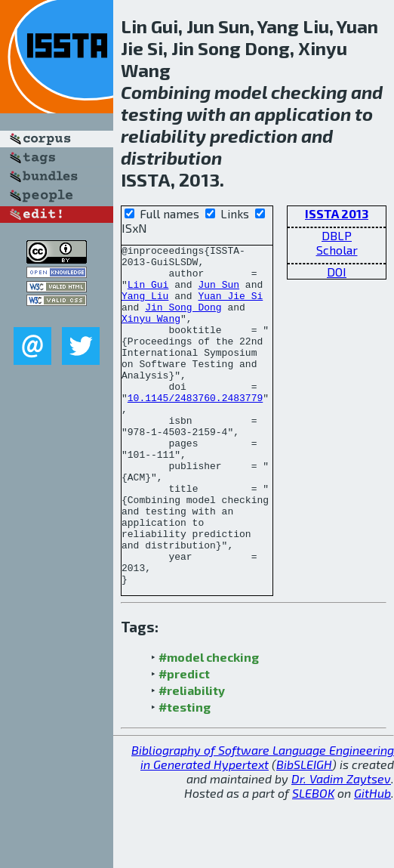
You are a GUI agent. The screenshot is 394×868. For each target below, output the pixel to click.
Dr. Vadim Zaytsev (341, 846)
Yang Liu (145, 307)
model (241, 92)
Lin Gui (148, 293)
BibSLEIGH (304, 832)
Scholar (337, 250)
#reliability (192, 758)
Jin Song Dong (183, 320)
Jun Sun (219, 293)
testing (152, 114)
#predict (184, 741)
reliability (163, 136)
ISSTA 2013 (337, 213)
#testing (185, 775)
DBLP (337, 235)
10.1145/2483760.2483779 (195, 429)
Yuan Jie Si (230, 307)
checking (309, 92)
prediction (254, 136)
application (303, 114)
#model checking (209, 725)
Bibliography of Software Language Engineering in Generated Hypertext (263, 825)
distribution (171, 158)
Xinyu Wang (151, 334)
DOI (337, 272)
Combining (166, 92)
